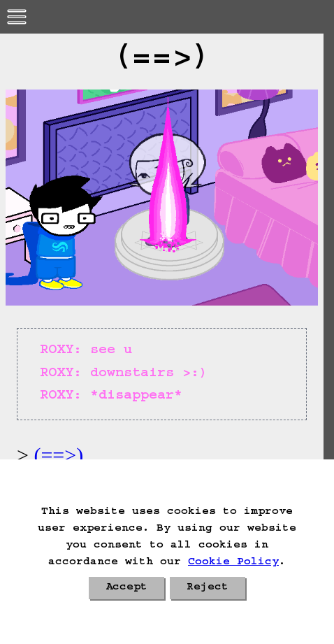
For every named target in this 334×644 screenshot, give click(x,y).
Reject (208, 588)
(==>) (58, 455)
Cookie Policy (233, 563)
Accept (126, 588)
